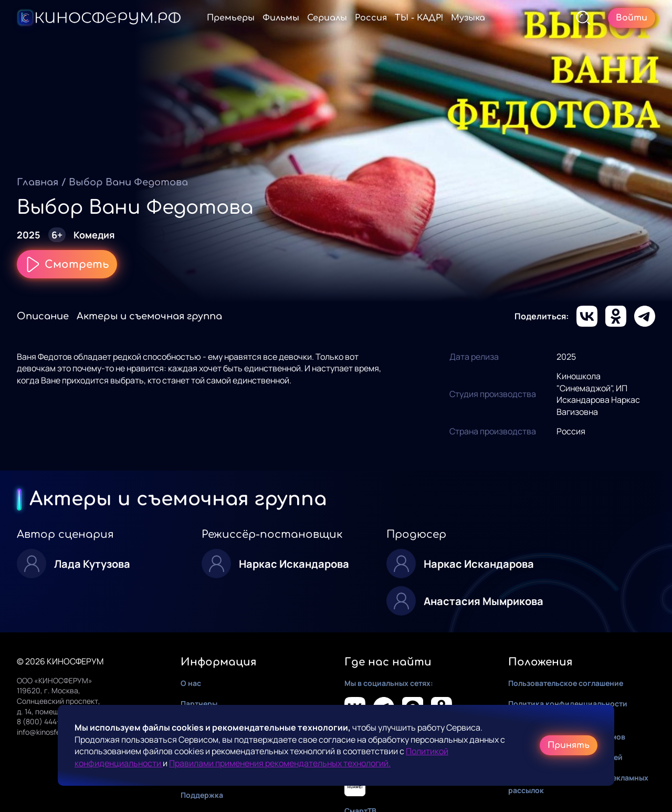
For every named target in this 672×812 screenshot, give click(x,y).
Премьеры (231, 18)
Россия (371, 18)
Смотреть (67, 264)
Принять (569, 745)
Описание (43, 316)
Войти (632, 18)
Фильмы (281, 18)
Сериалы (327, 18)
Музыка (468, 18)
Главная (38, 182)
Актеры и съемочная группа (149, 316)
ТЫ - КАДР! (419, 18)
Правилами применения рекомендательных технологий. (280, 763)
